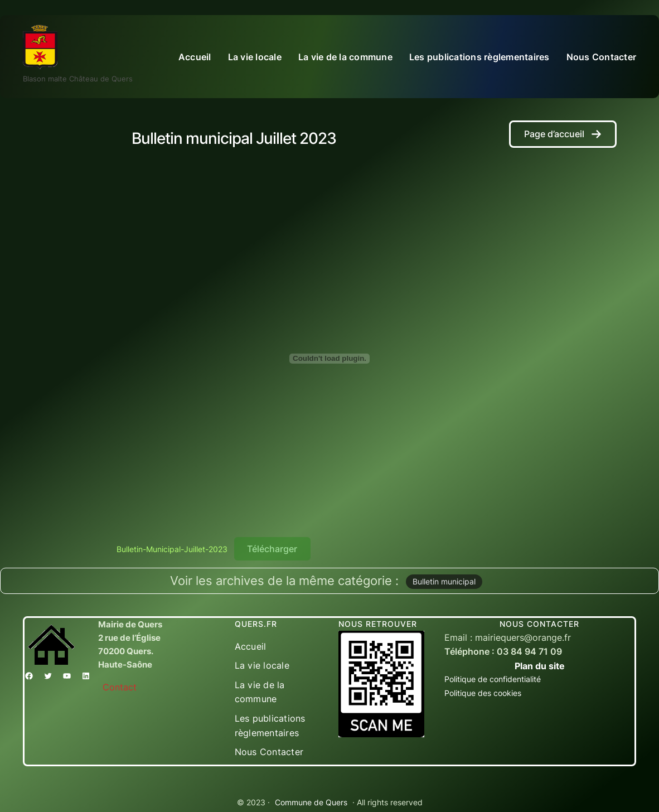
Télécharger (272, 549)
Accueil (195, 57)
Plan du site (540, 666)
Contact (120, 687)
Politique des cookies (483, 693)
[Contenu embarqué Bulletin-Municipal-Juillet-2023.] (329, 359)
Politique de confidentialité (493, 679)
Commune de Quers (311, 802)
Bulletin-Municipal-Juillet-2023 (172, 549)
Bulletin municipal (444, 581)
